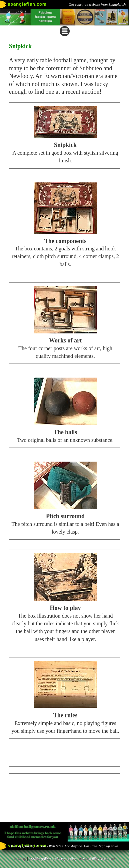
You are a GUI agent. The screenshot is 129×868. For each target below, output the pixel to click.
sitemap (20, 858)
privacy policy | (66, 858)
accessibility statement (97, 858)
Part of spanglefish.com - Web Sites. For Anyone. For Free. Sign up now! (64, 846)
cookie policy (40, 858)
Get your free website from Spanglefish (97, 4)
